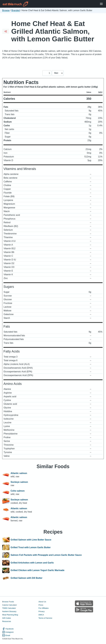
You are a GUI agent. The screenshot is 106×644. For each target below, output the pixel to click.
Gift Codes (7, 618)
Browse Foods (8, 602)
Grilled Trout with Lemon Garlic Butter (31, 547)
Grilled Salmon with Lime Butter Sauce (31, 540)
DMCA (41, 615)
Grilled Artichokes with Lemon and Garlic (32, 563)
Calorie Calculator (9, 605)
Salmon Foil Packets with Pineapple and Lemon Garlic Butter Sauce (46, 555)
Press (41, 605)
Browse (6, 10)
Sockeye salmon (19, 482)
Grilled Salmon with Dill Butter (26, 578)
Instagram (8, 632)
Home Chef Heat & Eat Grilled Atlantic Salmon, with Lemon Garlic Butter (53, 31)
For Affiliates (44, 608)
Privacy (42, 611)
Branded (16, 10)
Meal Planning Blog (10, 615)
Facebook (8, 629)
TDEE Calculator (9, 608)
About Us (42, 602)
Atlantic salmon (19, 473)
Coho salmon (18, 491)
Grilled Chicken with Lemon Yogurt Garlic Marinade (38, 570)
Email (6, 635)
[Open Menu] (101, 4)
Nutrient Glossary (9, 611)
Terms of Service (45, 618)
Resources (7, 621)
